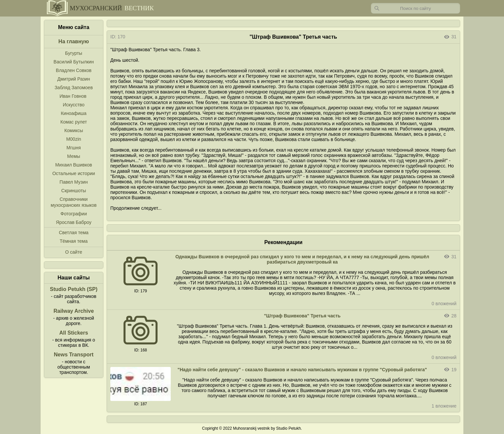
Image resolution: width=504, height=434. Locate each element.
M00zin (73, 139)
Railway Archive (74, 311)
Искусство (74, 105)
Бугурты (74, 53)
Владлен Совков (74, 70)
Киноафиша (74, 113)
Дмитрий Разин (73, 79)
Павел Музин (73, 182)
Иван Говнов (73, 96)
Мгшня (73, 148)
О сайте (73, 252)
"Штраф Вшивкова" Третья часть (302, 316)
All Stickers (73, 333)
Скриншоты (74, 191)
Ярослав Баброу (73, 222)
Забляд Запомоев (74, 88)
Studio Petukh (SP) (74, 289)
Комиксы (74, 130)
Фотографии (74, 214)
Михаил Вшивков (73, 165)
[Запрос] (415, 8)
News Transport (74, 355)
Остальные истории (73, 173)
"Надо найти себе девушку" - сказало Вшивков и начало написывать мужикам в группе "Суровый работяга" (302, 370)
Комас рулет (74, 122)
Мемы (73, 156)
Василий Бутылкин (74, 62)
